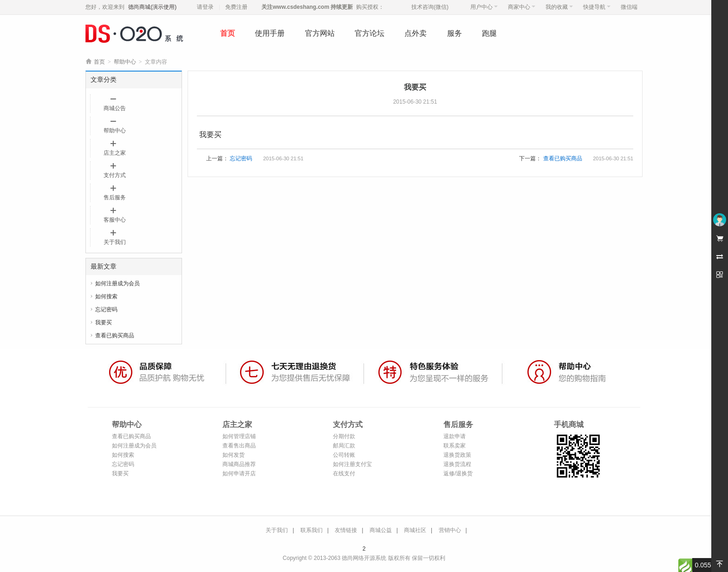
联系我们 (312, 530)
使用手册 (270, 33)
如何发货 (234, 455)
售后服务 (115, 197)
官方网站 (320, 33)
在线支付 (344, 473)
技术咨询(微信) (430, 7)
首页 (227, 33)
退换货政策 (457, 455)
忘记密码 (106, 309)
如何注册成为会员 (117, 283)
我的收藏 (559, 7)
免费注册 (236, 7)
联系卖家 (455, 446)
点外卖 (416, 33)
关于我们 (115, 242)
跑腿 (489, 33)
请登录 (205, 7)
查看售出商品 (239, 446)
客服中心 (115, 220)
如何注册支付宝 (352, 464)
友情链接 (346, 530)
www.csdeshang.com (301, 7)
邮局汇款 (344, 446)
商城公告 (115, 108)
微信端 (629, 7)
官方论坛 (370, 33)
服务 (455, 33)
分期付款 (344, 436)
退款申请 (455, 436)
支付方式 (115, 175)
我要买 (104, 322)
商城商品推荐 (239, 464)
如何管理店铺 (239, 436)
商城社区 (415, 530)
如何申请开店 (239, 473)
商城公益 (381, 530)
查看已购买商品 (115, 335)
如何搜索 (106, 296)
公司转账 (344, 455)
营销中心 (450, 530)
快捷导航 (597, 7)
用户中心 (484, 7)
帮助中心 (125, 62)
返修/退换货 (458, 473)
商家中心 (522, 7)
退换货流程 (457, 464)
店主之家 (115, 153)
